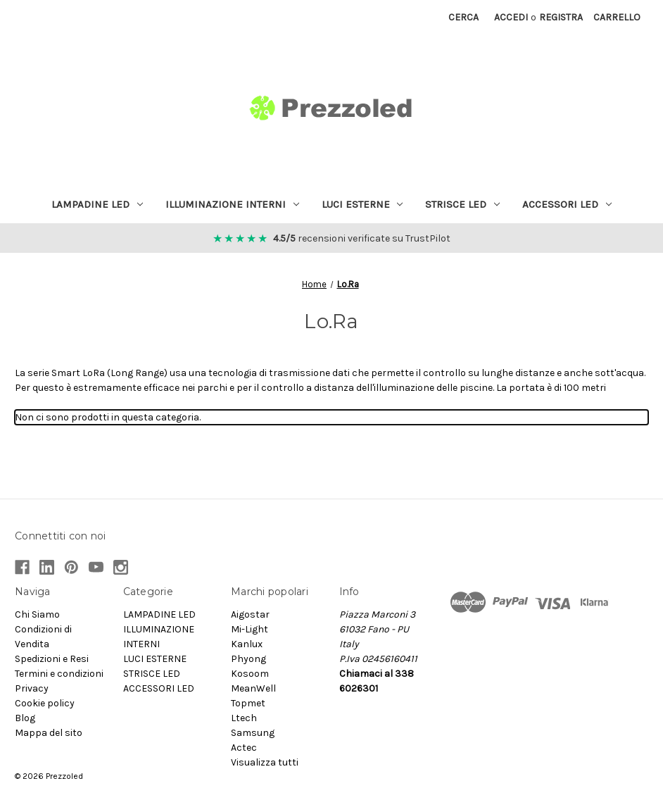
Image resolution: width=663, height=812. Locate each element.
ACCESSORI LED (567, 204)
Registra (561, 17)
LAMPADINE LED (97, 204)
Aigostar (250, 614)
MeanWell (253, 688)
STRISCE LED (462, 204)
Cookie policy (45, 703)
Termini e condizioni (59, 674)
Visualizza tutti (265, 762)
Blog (25, 718)
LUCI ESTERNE (362, 204)
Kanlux (247, 644)
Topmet (248, 703)
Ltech (244, 718)
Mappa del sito (49, 733)
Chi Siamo (37, 614)
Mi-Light (250, 629)
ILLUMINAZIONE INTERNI (232, 204)
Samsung (253, 733)
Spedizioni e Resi (52, 659)
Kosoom (250, 674)
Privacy (32, 688)
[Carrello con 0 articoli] (617, 17)
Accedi (511, 17)
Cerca (463, 17)
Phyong (248, 659)
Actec (244, 748)
